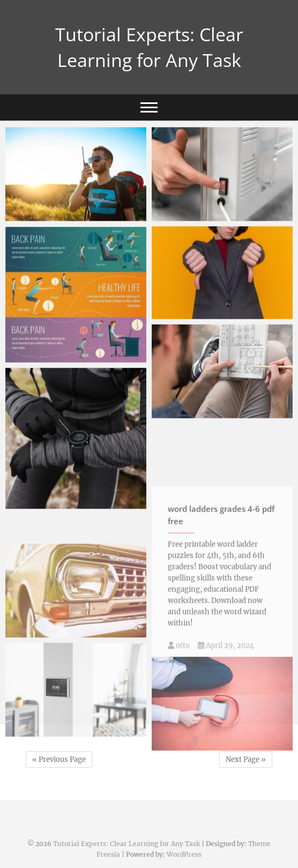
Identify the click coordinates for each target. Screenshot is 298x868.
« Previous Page (59, 759)
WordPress (184, 854)
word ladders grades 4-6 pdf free (221, 563)
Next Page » (246, 759)
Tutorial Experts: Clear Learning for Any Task (149, 47)
